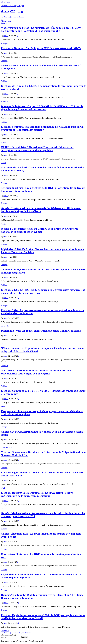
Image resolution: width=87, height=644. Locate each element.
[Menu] (2, 20)
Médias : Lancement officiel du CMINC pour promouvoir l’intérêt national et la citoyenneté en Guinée (39, 230)
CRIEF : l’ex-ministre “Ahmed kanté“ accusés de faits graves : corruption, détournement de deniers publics (37, 149)
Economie (5, 23)
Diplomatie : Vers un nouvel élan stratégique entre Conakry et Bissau (41, 331)
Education (5, 366)
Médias (4, 224)
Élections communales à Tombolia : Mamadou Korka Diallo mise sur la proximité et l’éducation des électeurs (42, 128)
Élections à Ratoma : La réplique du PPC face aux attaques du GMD (41, 48)
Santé (3, 406)
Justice (3, 142)
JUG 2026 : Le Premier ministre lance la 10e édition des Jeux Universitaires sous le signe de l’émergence (36, 372)
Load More (5, 631)
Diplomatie (5, 326)
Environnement (7, 447)
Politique (4, 43)
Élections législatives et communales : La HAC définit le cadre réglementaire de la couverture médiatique (37, 494)
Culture (4, 163)
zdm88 (6, 36)
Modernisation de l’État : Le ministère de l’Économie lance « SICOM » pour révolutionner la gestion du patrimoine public (42, 29)
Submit (25, 637)
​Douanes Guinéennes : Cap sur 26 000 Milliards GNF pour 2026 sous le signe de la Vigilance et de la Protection (42, 108)
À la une (4, 183)
